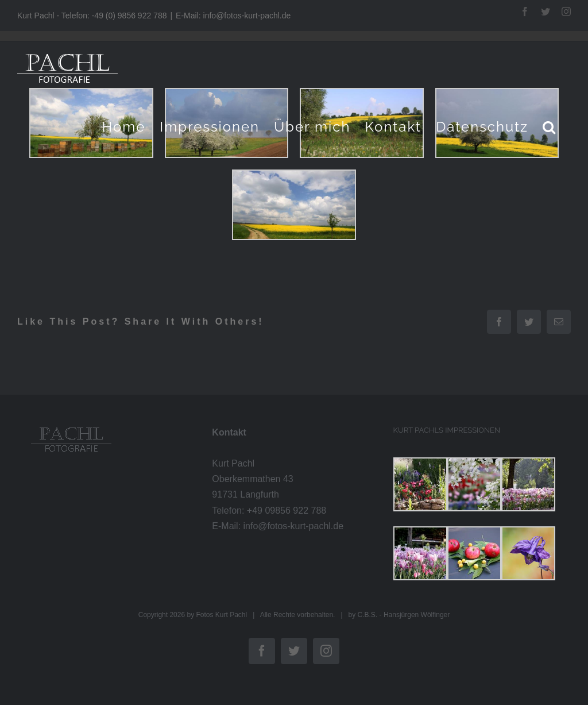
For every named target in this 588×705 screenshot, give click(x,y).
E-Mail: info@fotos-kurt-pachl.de (233, 16)
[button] (550, 127)
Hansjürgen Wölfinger (417, 615)
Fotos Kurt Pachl (221, 615)
